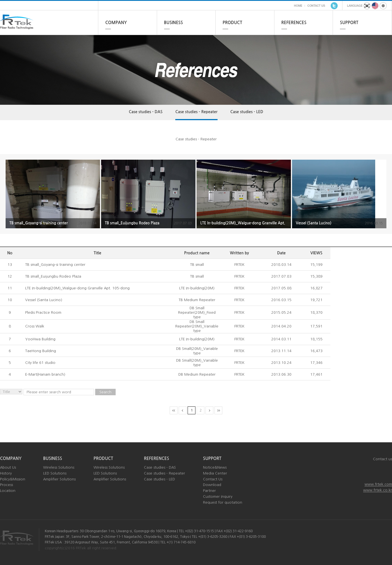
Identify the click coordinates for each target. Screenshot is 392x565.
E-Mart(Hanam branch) (45, 374)
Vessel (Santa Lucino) (44, 300)
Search (105, 392)
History (6, 473)
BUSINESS (174, 23)
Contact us (382, 459)
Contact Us (213, 479)
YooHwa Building (40, 339)
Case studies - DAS (146, 112)
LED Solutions (55, 473)
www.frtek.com (378, 484)
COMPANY (116, 23)
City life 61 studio (40, 363)
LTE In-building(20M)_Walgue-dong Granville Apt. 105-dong (77, 288)
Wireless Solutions (59, 467)
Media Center (215, 473)
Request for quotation (223, 502)
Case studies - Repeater (196, 112)
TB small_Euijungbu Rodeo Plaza (53, 276)
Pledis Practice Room (43, 312)
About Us (8, 467)
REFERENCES (294, 23)
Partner (209, 491)
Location (8, 491)
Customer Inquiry (218, 497)
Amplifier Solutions (59, 479)
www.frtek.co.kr (378, 490)
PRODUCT (232, 23)
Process (6, 485)
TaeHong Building (41, 351)
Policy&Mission (13, 479)
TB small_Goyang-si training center (55, 265)
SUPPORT (349, 23)
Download (212, 485)
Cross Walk (35, 326)
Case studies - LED (247, 112)
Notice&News (215, 467)
